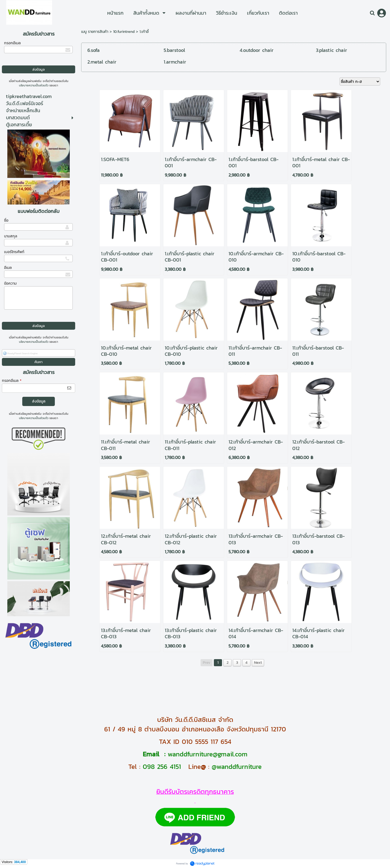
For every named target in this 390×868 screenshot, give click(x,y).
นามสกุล (11, 236)
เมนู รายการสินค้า (95, 32)
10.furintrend (124, 32)
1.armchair (175, 62)
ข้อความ (10, 283)
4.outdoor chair (257, 50)
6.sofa (93, 50)
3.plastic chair (332, 50)
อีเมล (8, 268)
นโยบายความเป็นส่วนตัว (34, 85)
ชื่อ (6, 220)
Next (258, 663)
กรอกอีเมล (12, 43)
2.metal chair (102, 62)
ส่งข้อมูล (39, 401)
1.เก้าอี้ (144, 32)
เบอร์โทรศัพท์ (14, 252)
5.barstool (174, 50)
